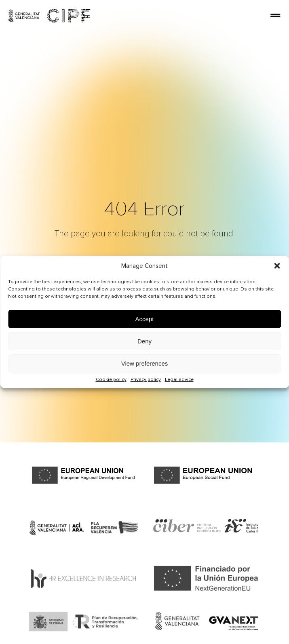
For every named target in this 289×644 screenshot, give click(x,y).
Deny (144, 341)
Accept (145, 319)
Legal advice (179, 379)
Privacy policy (146, 379)
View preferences (145, 363)
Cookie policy (111, 379)
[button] (277, 266)
